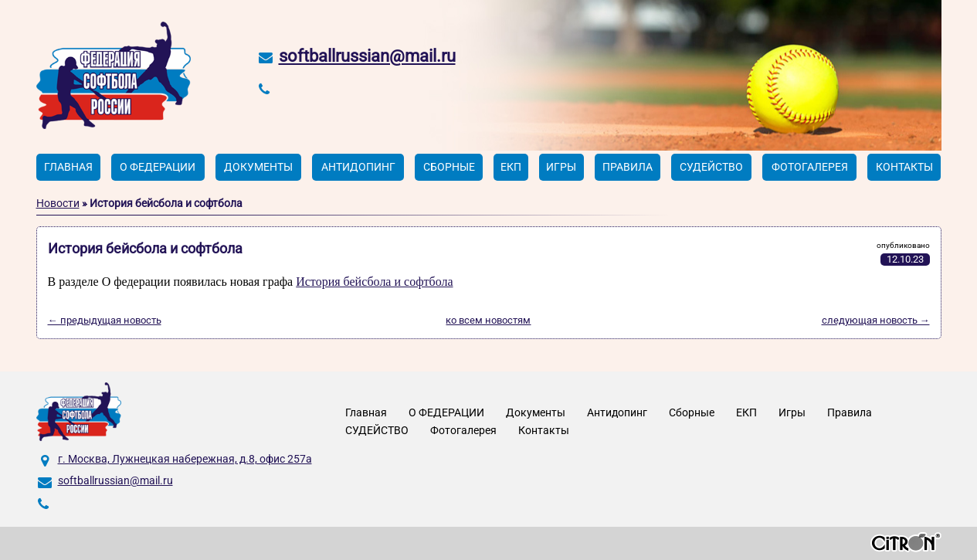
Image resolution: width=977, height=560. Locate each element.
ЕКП (511, 167)
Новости (58, 203)
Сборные (449, 167)
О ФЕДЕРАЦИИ (158, 167)
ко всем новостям (488, 320)
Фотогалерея (810, 167)
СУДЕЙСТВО (711, 167)
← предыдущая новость (105, 320)
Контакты (904, 167)
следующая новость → (876, 320)
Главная (68, 167)
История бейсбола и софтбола (374, 282)
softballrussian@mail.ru (367, 56)
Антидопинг (358, 167)
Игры (561, 167)
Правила (628, 167)
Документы (258, 167)
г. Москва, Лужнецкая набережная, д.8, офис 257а (185, 459)
